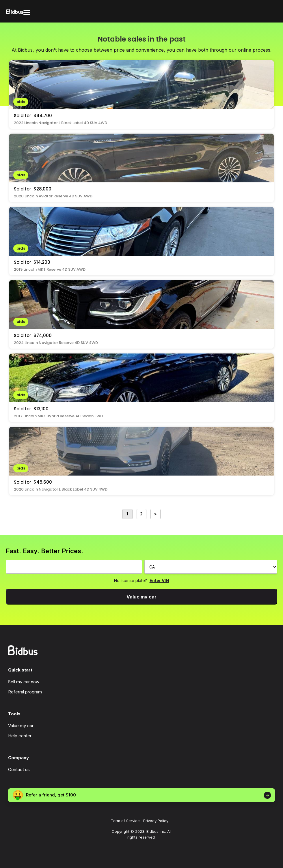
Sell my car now (24, 682)
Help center (20, 736)
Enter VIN (159, 580)
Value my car (141, 597)
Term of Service (125, 821)
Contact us (19, 769)
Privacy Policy (156, 821)
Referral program (25, 692)
